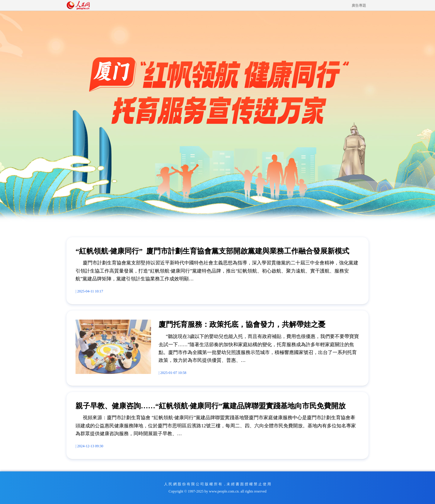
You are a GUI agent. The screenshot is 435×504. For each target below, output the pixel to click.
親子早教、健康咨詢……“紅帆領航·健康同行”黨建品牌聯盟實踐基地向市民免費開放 (211, 406)
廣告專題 (359, 5)
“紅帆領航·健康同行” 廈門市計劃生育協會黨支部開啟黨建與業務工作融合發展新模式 (212, 251)
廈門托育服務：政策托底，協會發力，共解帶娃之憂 (242, 324)
